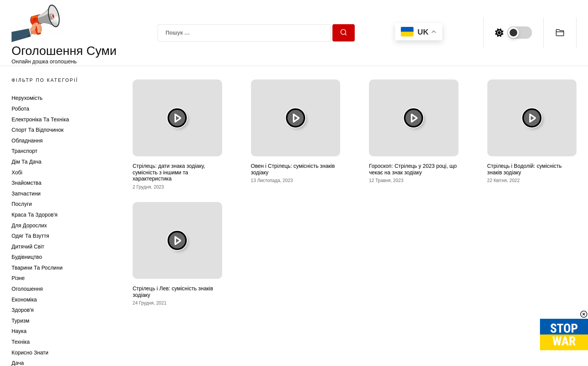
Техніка (21, 342)
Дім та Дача (27, 162)
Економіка (24, 300)
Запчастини (26, 194)
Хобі (17, 172)
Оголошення (27, 289)
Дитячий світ (28, 247)
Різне (18, 278)
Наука (19, 331)
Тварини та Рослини (37, 268)
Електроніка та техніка (40, 119)
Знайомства (27, 183)
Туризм (20, 321)
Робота (20, 109)
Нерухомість (27, 98)
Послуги (22, 204)
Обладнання (27, 141)
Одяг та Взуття (30, 236)
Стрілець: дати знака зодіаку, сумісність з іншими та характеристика (169, 172)
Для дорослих (29, 225)
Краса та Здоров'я (35, 215)
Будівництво (27, 257)
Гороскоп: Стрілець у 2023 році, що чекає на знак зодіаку (413, 169)
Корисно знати (30, 353)
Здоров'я (23, 310)
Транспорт (24, 151)
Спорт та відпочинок (37, 130)
